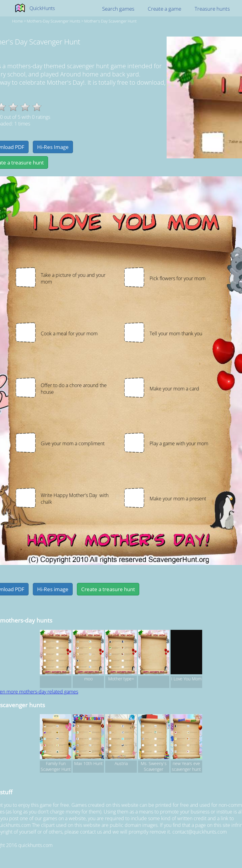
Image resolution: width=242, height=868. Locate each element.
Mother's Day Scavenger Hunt (110, 21)
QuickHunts (42, 8)
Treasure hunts (212, 9)
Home (17, 21)
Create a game (164, 9)
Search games (118, 9)
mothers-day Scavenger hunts (54, 21)
